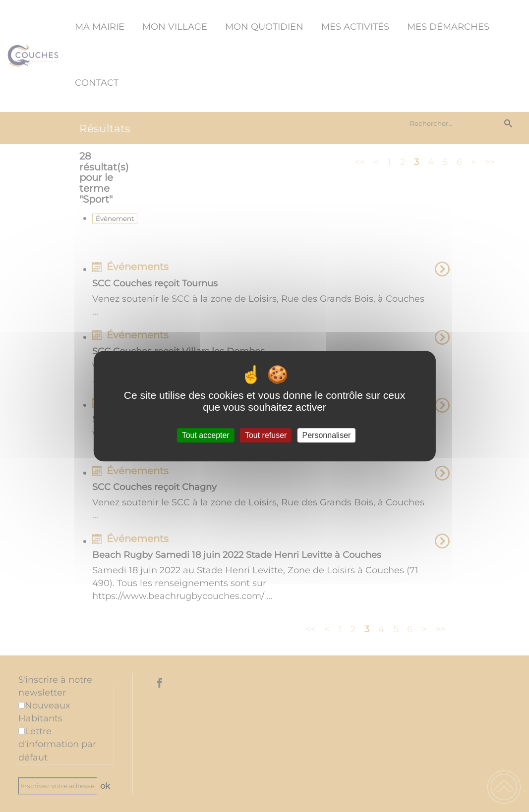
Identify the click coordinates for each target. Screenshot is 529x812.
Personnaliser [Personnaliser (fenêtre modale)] (327, 435)
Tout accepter (206, 435)
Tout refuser (266, 435)
